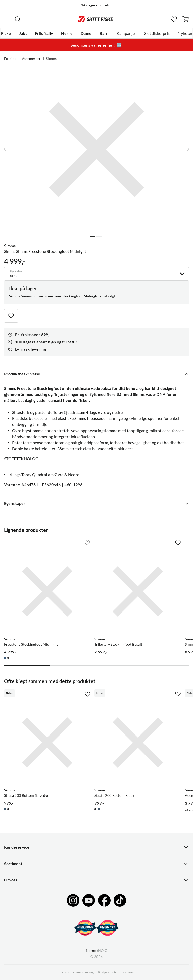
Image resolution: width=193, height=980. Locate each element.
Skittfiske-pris (157, 33)
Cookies (127, 972)
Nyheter (185, 33)
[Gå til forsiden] (95, 19)
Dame (86, 33)
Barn (104, 33)
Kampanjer (127, 33)
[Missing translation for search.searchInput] (18, 19)
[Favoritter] (174, 19)
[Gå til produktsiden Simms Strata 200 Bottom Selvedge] (47, 743)
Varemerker (31, 59)
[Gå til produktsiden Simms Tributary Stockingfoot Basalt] (138, 591)
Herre (67, 33)
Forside (10, 59)
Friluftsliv (44, 33)
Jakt (23, 33)
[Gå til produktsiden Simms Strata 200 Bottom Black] (138, 743)
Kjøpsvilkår (107, 972)
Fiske (6, 33)
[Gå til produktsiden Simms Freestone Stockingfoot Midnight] (47, 591)
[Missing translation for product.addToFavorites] (11, 316)
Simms (51, 59)
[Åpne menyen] (7, 19)
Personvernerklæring (77, 972)
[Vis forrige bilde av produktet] (5, 149)
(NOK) (96, 951)
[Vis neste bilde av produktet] (188, 149)
